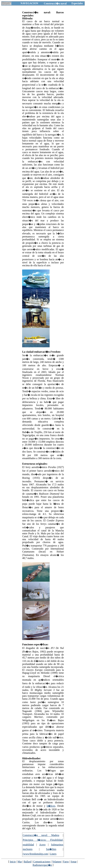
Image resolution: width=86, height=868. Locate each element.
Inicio (13, 862)
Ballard (28, 862)
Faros (66, 862)
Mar (20, 862)
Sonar (74, 862)
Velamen (57, 862)
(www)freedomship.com (35, 854)
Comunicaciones (42, 862)
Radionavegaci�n (42, 865)
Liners (53, 854)
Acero (42, 845)
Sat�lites (51, 849)
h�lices (51, 806)
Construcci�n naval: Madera (41, 835)
